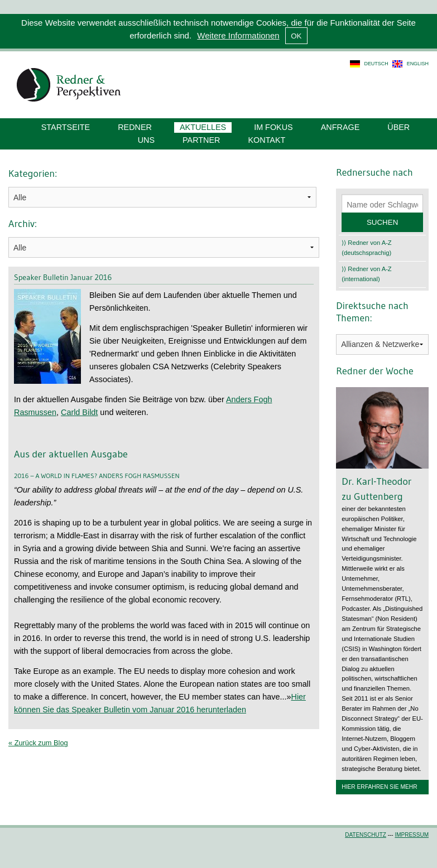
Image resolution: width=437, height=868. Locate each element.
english (418, 64)
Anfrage (340, 127)
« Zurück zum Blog (38, 743)
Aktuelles (203, 127)
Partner (201, 140)
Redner (135, 127)
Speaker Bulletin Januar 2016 (63, 277)
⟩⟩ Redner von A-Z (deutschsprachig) (366, 248)
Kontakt (266, 140)
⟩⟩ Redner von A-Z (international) (366, 274)
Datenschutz (366, 835)
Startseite (66, 127)
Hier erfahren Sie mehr (379, 787)
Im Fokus (273, 127)
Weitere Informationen (238, 35)
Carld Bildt (79, 412)
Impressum (412, 835)
